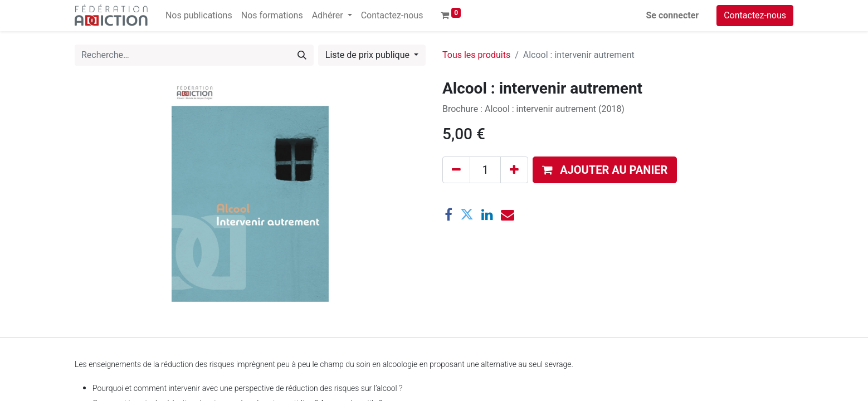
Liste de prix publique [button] (369, 55)
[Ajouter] (514, 170)
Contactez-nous (755, 15)
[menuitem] (199, 16)
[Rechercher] (302, 55)
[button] (605, 170)
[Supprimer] (456, 170)
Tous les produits (476, 55)
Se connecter (673, 15)
